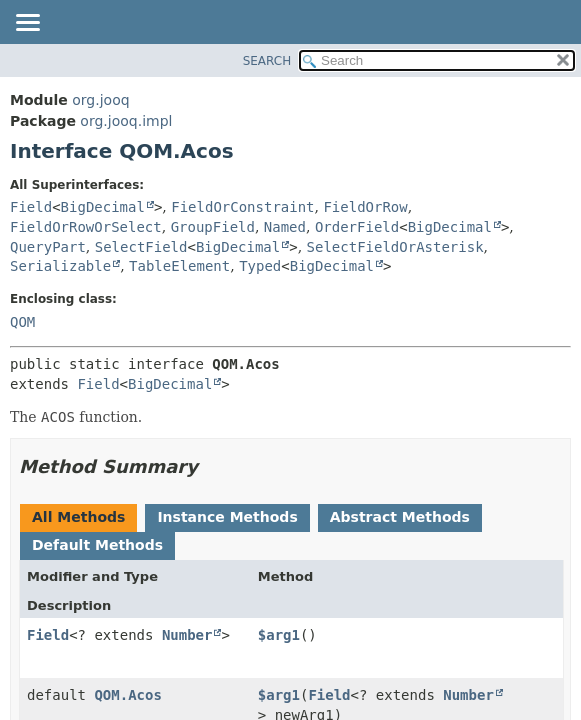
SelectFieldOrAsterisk (395, 247)
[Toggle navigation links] (27, 24)
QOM (22, 322)
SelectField (141, 247)
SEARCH (267, 61)
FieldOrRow (365, 207)
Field (31, 207)
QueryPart (48, 247)
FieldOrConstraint (242, 207)
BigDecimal (103, 207)
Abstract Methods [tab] (400, 517)
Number (187, 635)
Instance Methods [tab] (227, 517)
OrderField (357, 227)
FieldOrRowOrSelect (86, 227)
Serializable (60, 266)
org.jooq (100, 100)
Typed (260, 266)
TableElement (179, 266)
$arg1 (279, 635)
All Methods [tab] (78, 517)
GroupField (213, 227)
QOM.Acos (127, 695)
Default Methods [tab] (97, 545)
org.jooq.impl (126, 121)
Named (285, 227)
